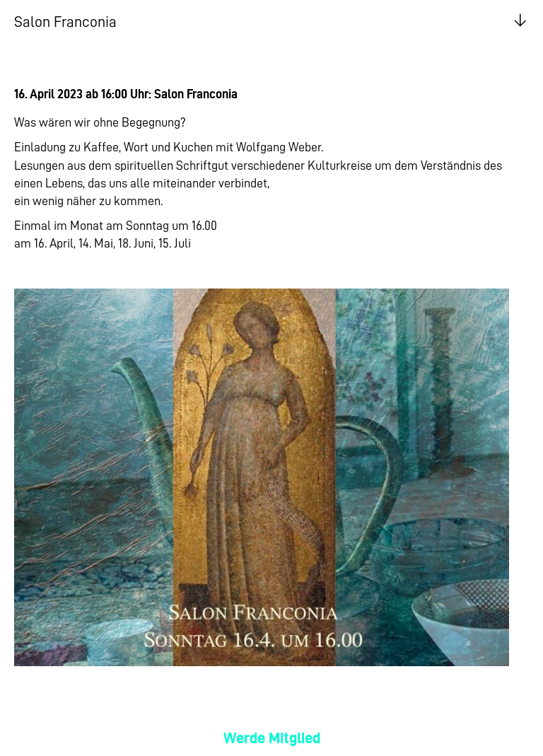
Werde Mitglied (272, 738)
